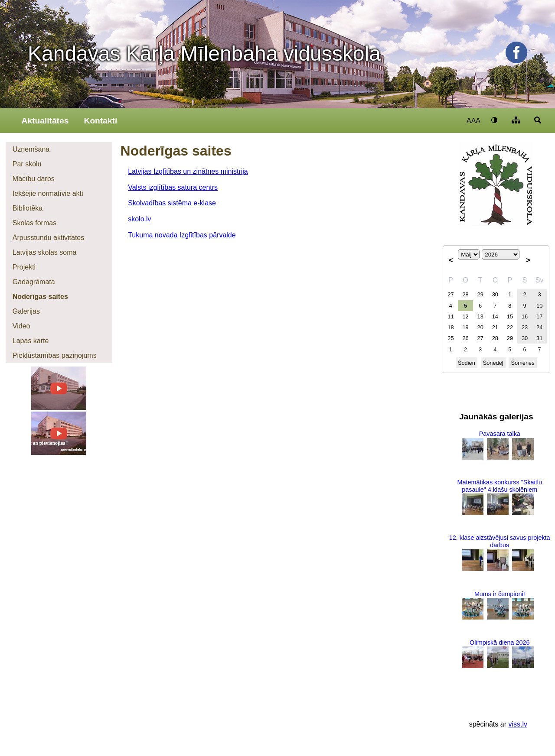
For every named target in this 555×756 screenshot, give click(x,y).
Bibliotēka (28, 208)
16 (525, 316)
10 (539, 306)
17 (539, 316)
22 (510, 327)
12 (465, 316)
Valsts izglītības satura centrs (173, 187)
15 (510, 316)
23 (525, 327)
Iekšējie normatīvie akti (48, 193)
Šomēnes (523, 363)
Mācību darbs (34, 179)
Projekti (24, 267)
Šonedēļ (493, 363)
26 (465, 338)
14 (495, 316)
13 (480, 316)
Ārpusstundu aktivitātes (48, 238)
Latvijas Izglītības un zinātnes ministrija (188, 171)
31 (539, 338)
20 (480, 327)
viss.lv (518, 724)
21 (495, 327)
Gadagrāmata (34, 282)
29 (480, 294)
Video (21, 326)
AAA (473, 121)
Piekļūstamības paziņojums (55, 355)
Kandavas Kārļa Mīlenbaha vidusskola (204, 54)
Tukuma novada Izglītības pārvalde (182, 235)
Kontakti (101, 121)
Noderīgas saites (40, 297)
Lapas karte (31, 341)
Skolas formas (34, 223)
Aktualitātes (45, 121)
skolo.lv (139, 219)
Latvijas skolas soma (45, 252)
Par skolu (27, 164)
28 (465, 294)
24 (539, 327)
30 (495, 294)
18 (451, 327)
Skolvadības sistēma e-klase (172, 203)
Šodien (467, 363)
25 (451, 338)
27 (451, 294)
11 (451, 316)
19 (465, 327)
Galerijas (26, 311)
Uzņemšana (31, 149)
